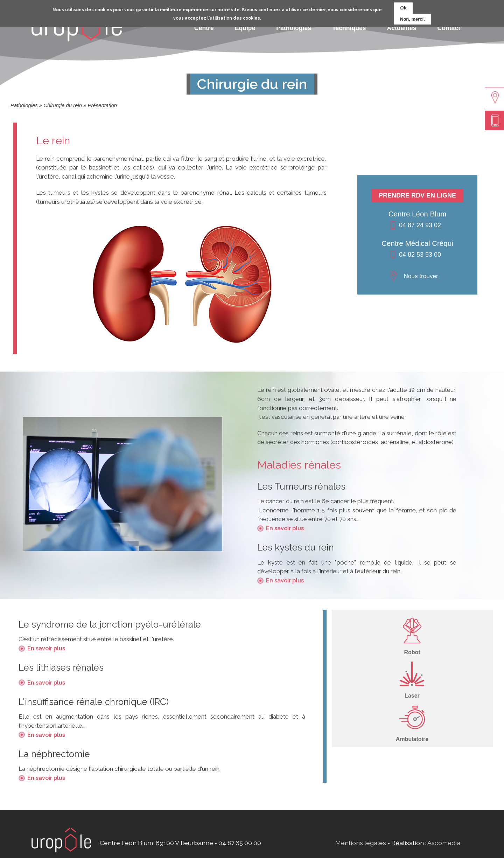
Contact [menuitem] (449, 28)
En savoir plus (285, 528)
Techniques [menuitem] (349, 28)
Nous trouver (421, 276)
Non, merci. (412, 17)
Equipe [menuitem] (245, 28)
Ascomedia (444, 843)
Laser (412, 696)
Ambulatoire (412, 739)
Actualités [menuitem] (401, 28)
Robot (412, 652)
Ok (403, 6)
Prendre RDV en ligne (417, 195)
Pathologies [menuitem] (294, 28)
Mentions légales (361, 843)
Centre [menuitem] (204, 28)
